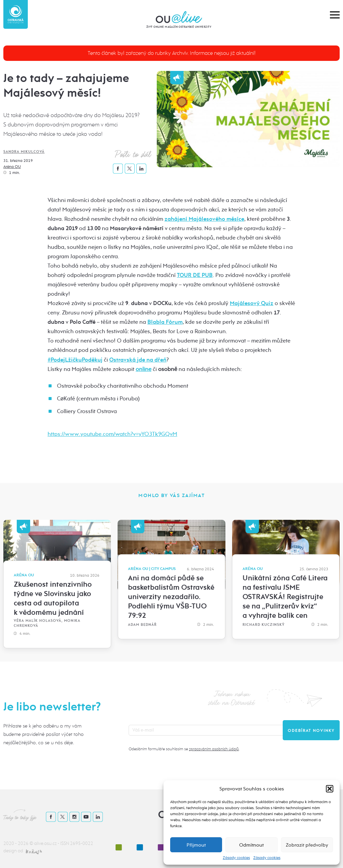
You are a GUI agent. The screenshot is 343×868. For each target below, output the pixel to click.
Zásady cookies (236, 858)
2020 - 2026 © (19, 843)
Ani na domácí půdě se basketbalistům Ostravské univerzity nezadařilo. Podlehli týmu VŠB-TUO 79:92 (171, 597)
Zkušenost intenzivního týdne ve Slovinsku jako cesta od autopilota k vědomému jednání (53, 598)
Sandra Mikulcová (24, 152)
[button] (330, 789)
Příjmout (196, 845)
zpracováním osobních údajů (214, 749)
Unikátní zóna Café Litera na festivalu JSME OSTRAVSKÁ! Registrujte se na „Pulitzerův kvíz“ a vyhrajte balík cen (285, 597)
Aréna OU (12, 167)
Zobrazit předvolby (307, 845)
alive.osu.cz (45, 843)
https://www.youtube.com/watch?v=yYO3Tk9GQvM (112, 434)
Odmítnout (251, 845)
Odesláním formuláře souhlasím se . (184, 749)
